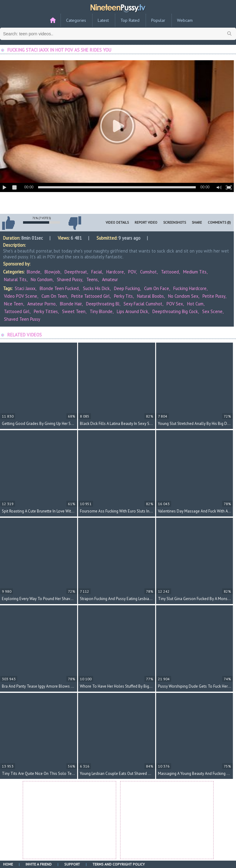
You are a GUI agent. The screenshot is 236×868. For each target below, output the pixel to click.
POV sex (175, 304)
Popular (158, 20)
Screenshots (175, 222)
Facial (97, 272)
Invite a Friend (39, 864)
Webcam (185, 20)
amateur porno (41, 304)
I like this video (8, 223)
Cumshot (148, 272)
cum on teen (54, 296)
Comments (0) (219, 222)
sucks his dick (96, 288)
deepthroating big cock (175, 311)
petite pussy (214, 296)
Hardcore (115, 272)
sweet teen (74, 311)
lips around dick (132, 311)
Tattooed (170, 272)
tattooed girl (17, 311)
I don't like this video (75, 223)
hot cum (195, 304)
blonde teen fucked (59, 288)
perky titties (46, 311)
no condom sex (183, 296)
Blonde (33, 272)
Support (72, 864)
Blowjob (52, 272)
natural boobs (150, 296)
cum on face (157, 288)
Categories (76, 20)
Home (8, 864)
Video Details (117, 222)
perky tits (123, 296)
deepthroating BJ (103, 304)
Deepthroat (76, 272)
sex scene (212, 311)
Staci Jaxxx (25, 288)
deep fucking (127, 288)
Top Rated (130, 20)
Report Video (146, 222)
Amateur (110, 279)
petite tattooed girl (90, 296)
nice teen (14, 304)
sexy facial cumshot (143, 304)
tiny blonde (101, 311)
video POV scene (21, 296)
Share (197, 222)
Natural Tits (15, 279)
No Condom (42, 279)
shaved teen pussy (22, 319)
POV (132, 272)
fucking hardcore (190, 288)
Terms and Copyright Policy (119, 864)
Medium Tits (195, 272)
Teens (92, 279)
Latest (103, 20)
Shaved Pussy (69, 279)
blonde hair (71, 304)
